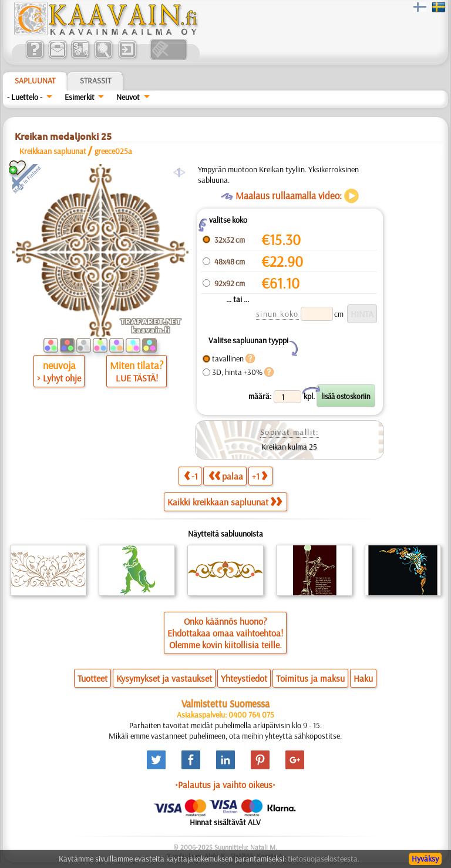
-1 (191, 476)
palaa (226, 476)
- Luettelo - (25, 97)
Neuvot (128, 97)
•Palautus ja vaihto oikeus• (225, 785)
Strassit (95, 81)
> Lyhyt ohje (59, 378)
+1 (260, 476)
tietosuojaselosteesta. (324, 859)
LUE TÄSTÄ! (137, 378)
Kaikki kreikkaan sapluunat (225, 502)
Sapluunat (35, 81)
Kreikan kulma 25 (289, 447)
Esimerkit (80, 97)
